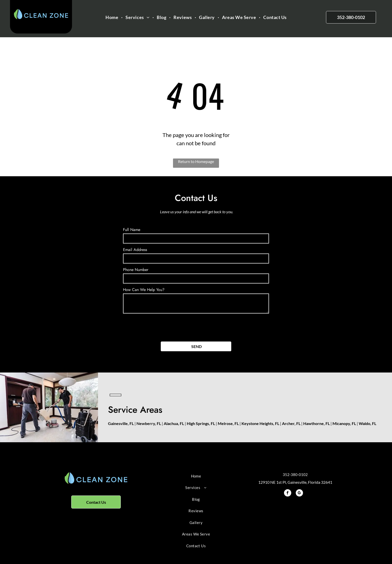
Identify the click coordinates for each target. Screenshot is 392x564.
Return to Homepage (196, 161)
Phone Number (136, 270)
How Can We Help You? (144, 290)
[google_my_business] (299, 493)
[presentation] (161, 326)
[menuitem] (112, 17)
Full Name (132, 230)
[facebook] (288, 493)
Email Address (135, 250)
